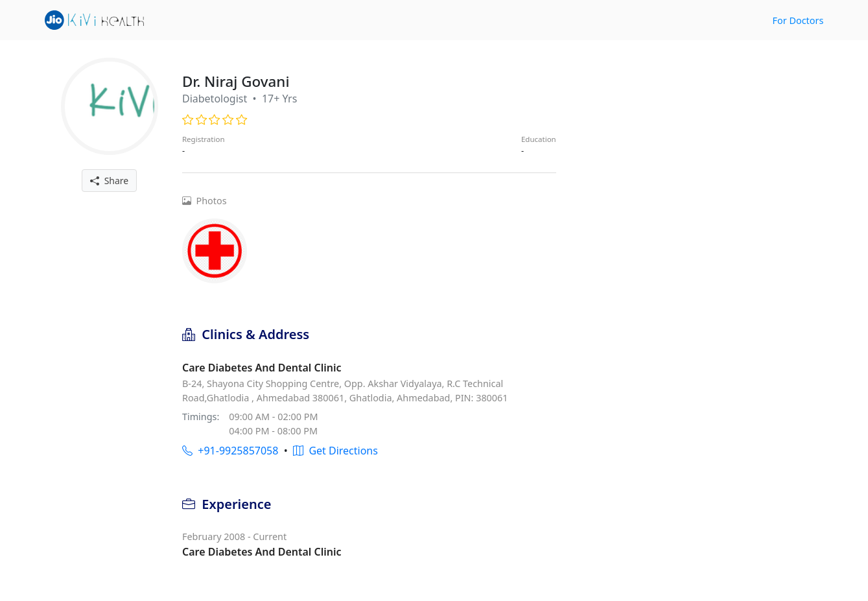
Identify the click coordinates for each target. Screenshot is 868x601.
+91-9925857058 (230, 451)
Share (109, 181)
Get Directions (335, 451)
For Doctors (798, 20)
